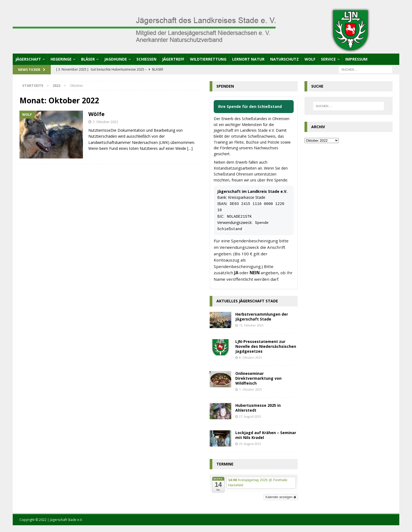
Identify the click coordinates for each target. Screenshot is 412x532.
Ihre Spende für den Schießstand (250, 106)
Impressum (356, 59)
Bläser (88, 59)
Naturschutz (284, 59)
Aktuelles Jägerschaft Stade (247, 301)
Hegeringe (61, 59)
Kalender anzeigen (281, 497)
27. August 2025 (250, 416)
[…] (190, 148)
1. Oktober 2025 (250, 389)
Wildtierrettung (208, 59)
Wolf (310, 59)
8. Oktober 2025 (250, 357)
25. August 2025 (250, 444)
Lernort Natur (248, 59)
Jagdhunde (116, 59)
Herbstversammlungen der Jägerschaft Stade (262, 317)
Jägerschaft (28, 59)
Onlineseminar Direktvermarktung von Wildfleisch (258, 378)
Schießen (146, 59)
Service (328, 59)
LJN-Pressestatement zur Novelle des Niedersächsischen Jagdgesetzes (266, 346)
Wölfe (96, 114)
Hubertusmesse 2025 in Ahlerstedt (258, 408)
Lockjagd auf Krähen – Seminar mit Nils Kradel (266, 435)
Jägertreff (173, 59)
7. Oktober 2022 (105, 122)
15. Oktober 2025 (251, 325)
